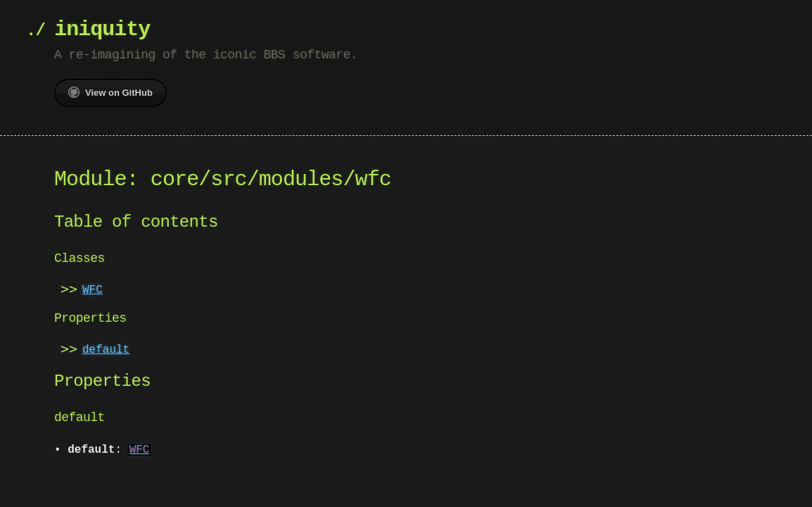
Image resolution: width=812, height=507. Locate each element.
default (106, 350)
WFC (93, 290)
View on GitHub (110, 92)
